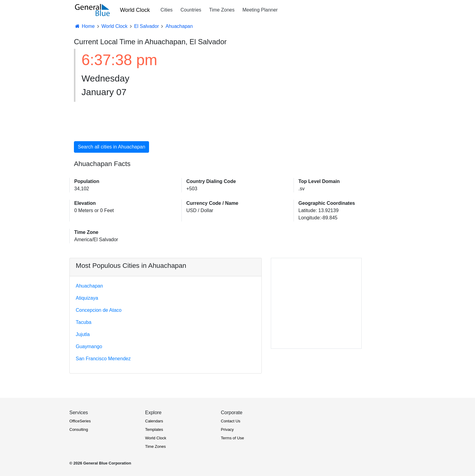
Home (85, 26)
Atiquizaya (87, 298)
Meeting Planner (260, 10)
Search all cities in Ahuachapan (111, 147)
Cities (167, 10)
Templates (154, 429)
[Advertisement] (287, 92)
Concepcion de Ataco (99, 310)
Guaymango (89, 346)
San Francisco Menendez (103, 359)
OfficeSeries (80, 421)
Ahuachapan (89, 286)
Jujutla (83, 334)
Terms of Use (233, 438)
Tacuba (84, 322)
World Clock (135, 10)
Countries (191, 10)
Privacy (227, 429)
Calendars (154, 421)
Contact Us (231, 421)
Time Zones (222, 10)
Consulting (79, 429)
